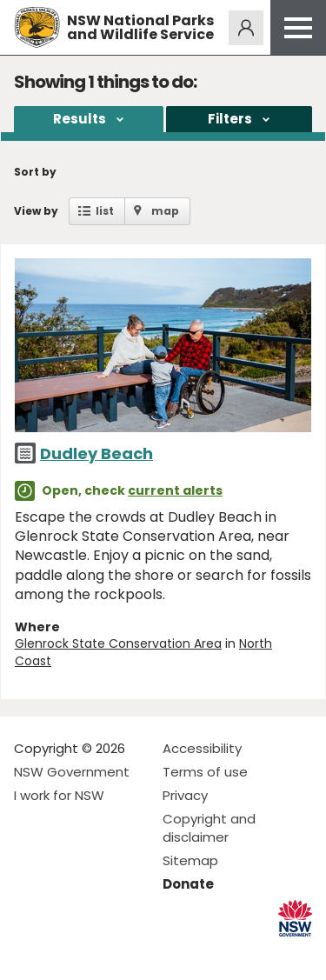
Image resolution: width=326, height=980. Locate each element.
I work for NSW (59, 795)
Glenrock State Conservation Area (118, 643)
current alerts (175, 490)
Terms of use (205, 772)
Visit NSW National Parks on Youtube (105, 953)
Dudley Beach (96, 453)
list (105, 211)
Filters (230, 119)
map (165, 211)
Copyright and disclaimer (209, 828)
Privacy (185, 795)
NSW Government (72, 772)
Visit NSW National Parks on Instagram (67, 953)
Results (80, 119)
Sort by (35, 172)
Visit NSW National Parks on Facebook (30, 953)
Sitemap (190, 860)
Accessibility (202, 748)
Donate (188, 884)
